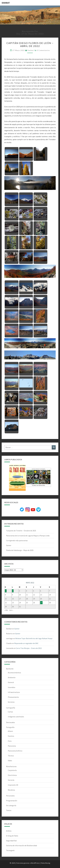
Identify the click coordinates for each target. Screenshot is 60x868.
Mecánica (11, 790)
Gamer (9, 545)
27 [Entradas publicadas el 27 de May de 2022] (41, 603)
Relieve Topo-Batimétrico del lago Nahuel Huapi (34, 638)
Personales (10, 796)
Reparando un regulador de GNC (26, 643)
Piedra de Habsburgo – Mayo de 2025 (20, 550)
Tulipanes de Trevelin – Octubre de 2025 (21, 531)
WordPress (35, 863)
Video (10, 761)
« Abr (6, 610)
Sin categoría (11, 805)
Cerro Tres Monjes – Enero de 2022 (29, 648)
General (11, 682)
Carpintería (12, 770)
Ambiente (12, 677)
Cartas (10, 712)
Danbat (31, 50)
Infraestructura (14, 692)
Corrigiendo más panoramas (17, 540)
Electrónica (12, 775)
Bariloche (10, 669)
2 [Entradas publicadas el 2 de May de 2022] (13, 591)
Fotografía (10, 727)
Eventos (11, 736)
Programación (12, 801)
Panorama (12, 746)
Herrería (11, 780)
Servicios (11, 702)
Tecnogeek (10, 850)
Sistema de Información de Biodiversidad (21, 845)
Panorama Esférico (15, 751)
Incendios (12, 687)
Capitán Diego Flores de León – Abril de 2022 (30, 44)
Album (10, 731)
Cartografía (11, 708)
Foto (10, 741)
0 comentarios (43, 50)
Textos (9, 810)
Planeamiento (13, 697)
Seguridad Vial (11, 841)
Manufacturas (11, 766)
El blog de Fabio (12, 836)
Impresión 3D (13, 785)
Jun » (11, 610)
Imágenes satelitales (16, 717)
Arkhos (9, 831)
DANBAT (6, 3)
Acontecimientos (14, 673)
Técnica (11, 756)
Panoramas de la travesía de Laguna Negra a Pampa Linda (28, 536)
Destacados (10, 722)
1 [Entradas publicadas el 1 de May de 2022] (6, 591)
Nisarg (48, 863)
